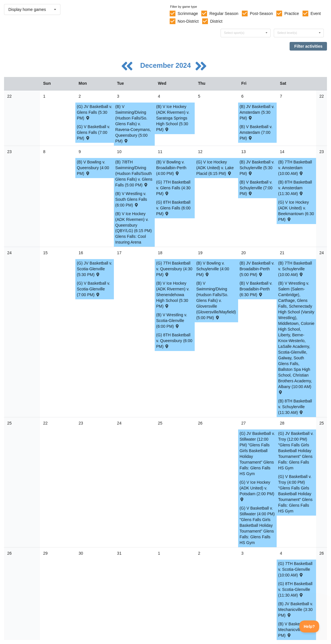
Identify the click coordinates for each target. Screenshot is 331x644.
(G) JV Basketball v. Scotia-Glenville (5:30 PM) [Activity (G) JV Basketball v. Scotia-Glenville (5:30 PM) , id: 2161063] (94, 269)
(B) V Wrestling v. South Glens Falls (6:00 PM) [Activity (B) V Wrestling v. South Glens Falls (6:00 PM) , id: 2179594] (131, 199)
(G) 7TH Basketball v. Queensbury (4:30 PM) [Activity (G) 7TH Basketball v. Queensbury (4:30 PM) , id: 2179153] (174, 269)
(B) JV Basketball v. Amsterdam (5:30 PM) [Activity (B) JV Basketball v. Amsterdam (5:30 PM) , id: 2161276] (257, 112)
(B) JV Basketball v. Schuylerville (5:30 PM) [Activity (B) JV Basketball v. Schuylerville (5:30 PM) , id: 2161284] (257, 168)
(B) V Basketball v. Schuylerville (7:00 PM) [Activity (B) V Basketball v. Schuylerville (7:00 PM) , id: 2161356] (256, 188)
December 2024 (166, 65)
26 (9, 553)
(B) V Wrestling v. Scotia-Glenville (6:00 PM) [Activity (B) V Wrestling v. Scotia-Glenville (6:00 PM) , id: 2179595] (172, 321)
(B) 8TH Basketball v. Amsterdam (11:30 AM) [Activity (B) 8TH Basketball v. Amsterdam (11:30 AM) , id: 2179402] (295, 188)
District (216, 21)
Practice (292, 14)
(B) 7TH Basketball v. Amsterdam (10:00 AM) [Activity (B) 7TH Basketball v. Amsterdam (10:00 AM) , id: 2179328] (295, 168)
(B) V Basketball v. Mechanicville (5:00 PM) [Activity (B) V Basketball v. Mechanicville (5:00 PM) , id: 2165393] (295, 630)
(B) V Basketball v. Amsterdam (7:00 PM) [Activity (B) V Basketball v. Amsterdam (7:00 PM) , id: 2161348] (256, 132)
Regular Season (224, 14)
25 (9, 423)
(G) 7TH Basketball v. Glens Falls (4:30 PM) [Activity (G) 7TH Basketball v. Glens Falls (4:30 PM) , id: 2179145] (173, 188)
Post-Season (261, 14)
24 (9, 253)
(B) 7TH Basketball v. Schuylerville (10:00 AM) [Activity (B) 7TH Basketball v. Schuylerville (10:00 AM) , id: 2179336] (295, 269)
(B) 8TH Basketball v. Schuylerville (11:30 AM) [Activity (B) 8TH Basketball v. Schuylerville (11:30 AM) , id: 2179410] (295, 407)
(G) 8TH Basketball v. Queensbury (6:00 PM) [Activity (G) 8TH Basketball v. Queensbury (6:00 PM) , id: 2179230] (174, 341)
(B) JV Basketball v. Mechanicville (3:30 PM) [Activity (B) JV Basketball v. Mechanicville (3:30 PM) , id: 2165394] (295, 610)
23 (9, 152)
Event (316, 14)
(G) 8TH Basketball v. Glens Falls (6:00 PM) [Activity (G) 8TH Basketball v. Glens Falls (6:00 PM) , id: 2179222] (173, 208)
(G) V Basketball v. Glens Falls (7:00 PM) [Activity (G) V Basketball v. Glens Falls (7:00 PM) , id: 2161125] (93, 132)
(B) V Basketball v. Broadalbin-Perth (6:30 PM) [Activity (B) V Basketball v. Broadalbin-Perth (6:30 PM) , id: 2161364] (256, 289)
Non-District (188, 21)
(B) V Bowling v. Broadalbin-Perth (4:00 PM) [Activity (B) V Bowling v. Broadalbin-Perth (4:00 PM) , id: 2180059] (171, 168)
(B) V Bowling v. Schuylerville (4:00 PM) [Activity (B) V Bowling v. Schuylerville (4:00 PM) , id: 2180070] (213, 269)
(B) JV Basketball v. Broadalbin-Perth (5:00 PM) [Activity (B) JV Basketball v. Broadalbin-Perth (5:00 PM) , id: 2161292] (257, 269)
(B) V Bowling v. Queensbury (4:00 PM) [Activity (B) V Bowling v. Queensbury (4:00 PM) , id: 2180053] (93, 168)
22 (9, 96)
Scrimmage (188, 14)
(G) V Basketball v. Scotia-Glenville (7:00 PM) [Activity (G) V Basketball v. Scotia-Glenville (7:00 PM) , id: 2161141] (93, 289)
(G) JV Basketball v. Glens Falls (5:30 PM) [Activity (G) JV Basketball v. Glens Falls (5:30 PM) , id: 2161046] (94, 112)
